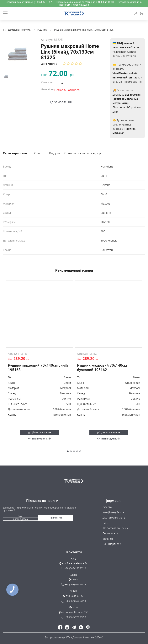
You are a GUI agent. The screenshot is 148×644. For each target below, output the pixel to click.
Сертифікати (110, 533)
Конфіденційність (113, 512)
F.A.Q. (106, 523)
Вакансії (108, 539)
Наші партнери (112, 544)
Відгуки (54, 153)
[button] (68, 451)
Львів (73, 591)
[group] (18, 53)
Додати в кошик (39, 432)
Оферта (107, 507)
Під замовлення (58, 96)
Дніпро (73, 607)
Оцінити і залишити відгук (83, 153)
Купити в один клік (39, 439)
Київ (73, 559)
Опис (38, 153)
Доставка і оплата (114, 517)
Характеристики (15, 153)
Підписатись (56, 518)
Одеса (73, 575)
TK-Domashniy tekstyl (116, 528)
